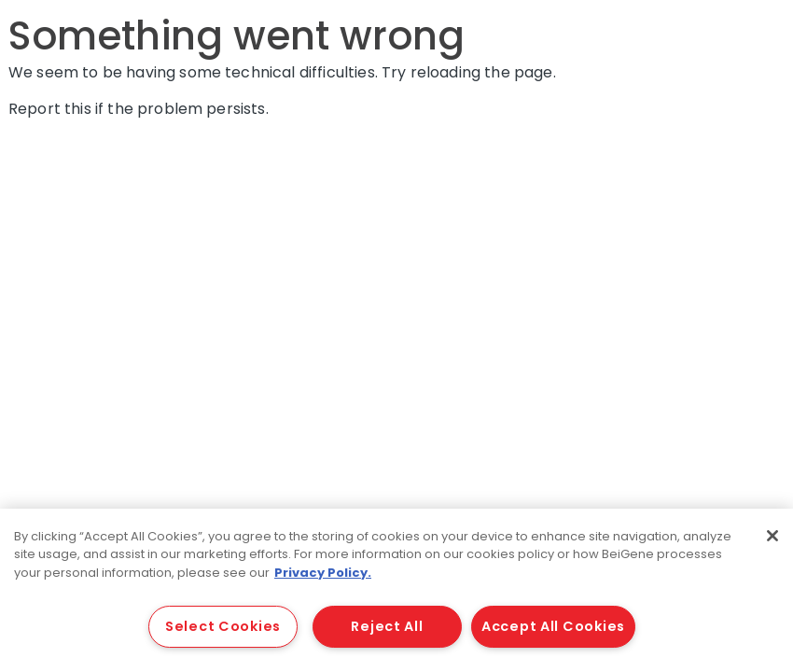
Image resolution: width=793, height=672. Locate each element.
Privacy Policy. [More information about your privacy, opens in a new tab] (323, 573)
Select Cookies (223, 626)
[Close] (772, 536)
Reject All (387, 626)
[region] (396, 590)
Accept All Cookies (553, 626)
